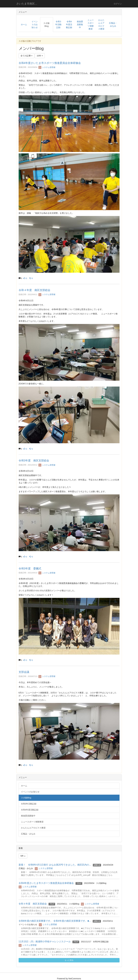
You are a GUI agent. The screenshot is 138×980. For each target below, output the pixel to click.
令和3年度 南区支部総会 (34, 461)
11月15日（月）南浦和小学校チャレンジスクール (45, 942)
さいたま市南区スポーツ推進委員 (29, 4)
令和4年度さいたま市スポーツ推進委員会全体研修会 (50, 63)
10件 (40, 56)
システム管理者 (47, 67)
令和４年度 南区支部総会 (34, 290)
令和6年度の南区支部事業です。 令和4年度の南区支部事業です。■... (55, 921)
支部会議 (24, 672)
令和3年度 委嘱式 (30, 569)
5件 (23, 856)
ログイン (118, 4)
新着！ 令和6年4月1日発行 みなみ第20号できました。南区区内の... (55, 865)
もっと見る (69, 960)
